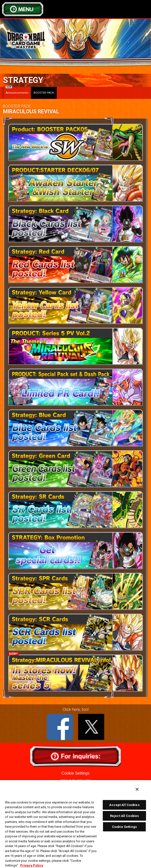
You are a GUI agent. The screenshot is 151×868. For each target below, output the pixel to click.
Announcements (17, 91)
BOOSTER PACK (44, 93)
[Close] (137, 789)
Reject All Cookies (124, 816)
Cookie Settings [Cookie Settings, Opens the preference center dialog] (124, 827)
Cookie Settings (75, 773)
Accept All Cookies (124, 805)
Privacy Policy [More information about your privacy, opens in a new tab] (32, 865)
